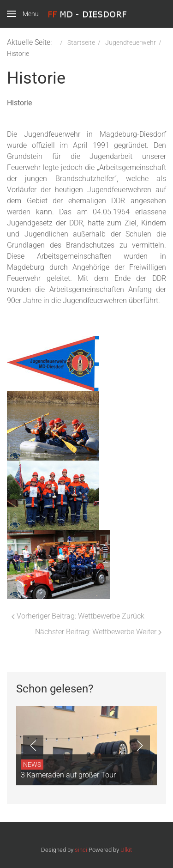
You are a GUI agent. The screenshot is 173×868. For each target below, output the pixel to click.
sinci (81, 850)
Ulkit (126, 850)
